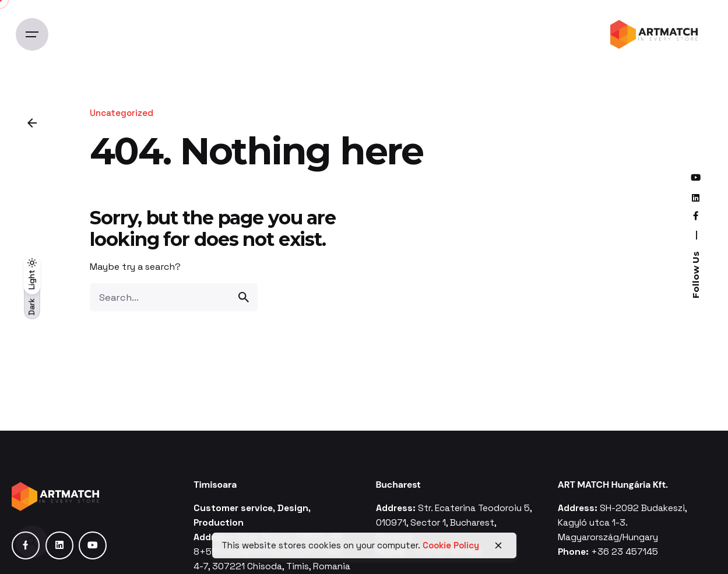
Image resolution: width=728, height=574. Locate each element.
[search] (244, 297)
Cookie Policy (451, 545)
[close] (498, 545)
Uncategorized (122, 113)
